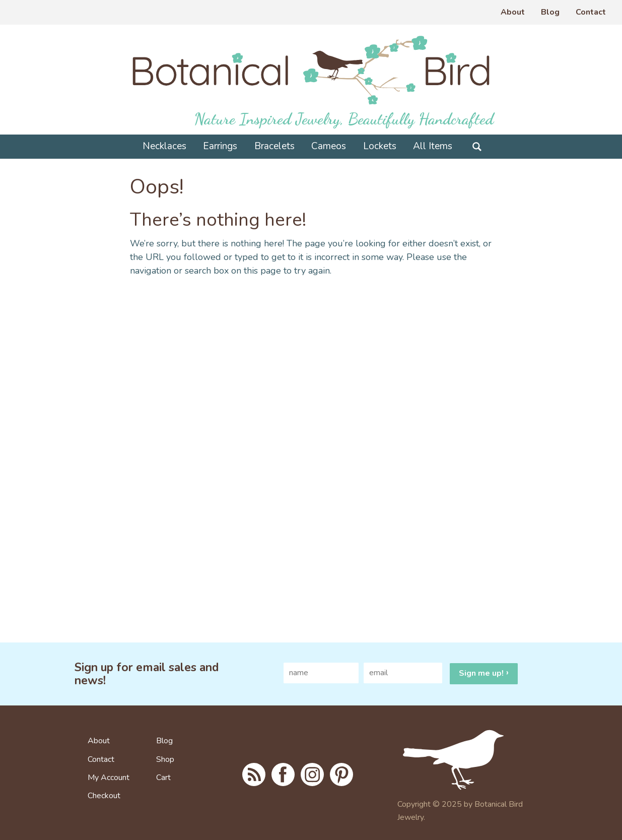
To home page (466, 760)
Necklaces (164, 146)
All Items (433, 146)
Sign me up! (481, 673)
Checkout (104, 796)
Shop (165, 760)
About (513, 12)
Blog (550, 12)
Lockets (380, 146)
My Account (109, 778)
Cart (163, 778)
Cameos (329, 146)
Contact (591, 12)
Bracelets (274, 146)
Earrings (220, 146)
